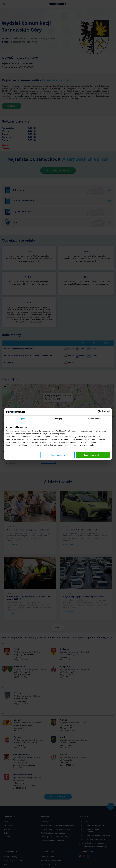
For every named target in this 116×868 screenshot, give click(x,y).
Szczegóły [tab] (58, 419)
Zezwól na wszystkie (93, 455)
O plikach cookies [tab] (94, 419)
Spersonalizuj (58, 455)
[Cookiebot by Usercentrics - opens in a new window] (99, 412)
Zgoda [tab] (22, 419)
